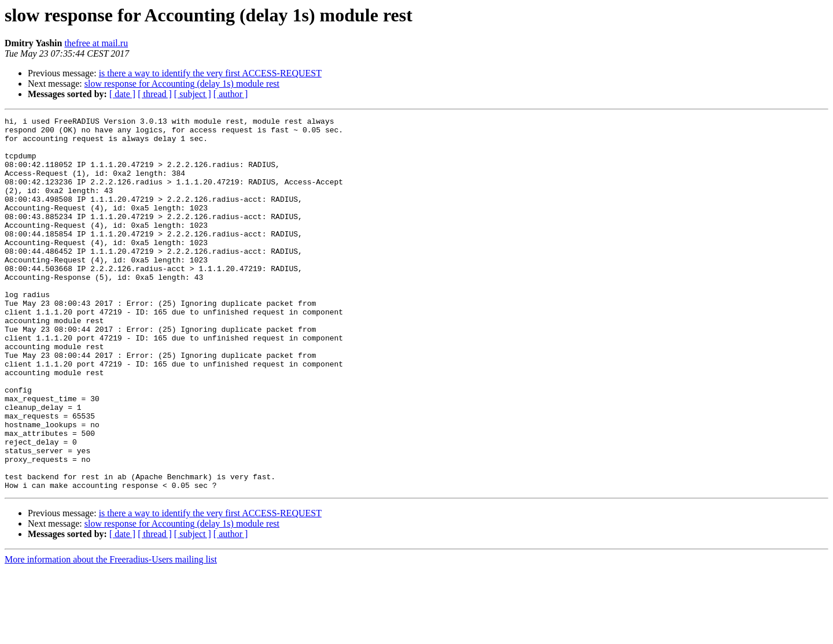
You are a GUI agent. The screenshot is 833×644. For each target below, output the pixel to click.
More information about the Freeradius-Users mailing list (111, 634)
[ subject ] (193, 94)
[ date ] (122, 94)
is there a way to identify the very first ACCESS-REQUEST (210, 73)
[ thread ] (155, 94)
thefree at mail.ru (96, 43)
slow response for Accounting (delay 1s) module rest (182, 84)
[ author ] (231, 94)
